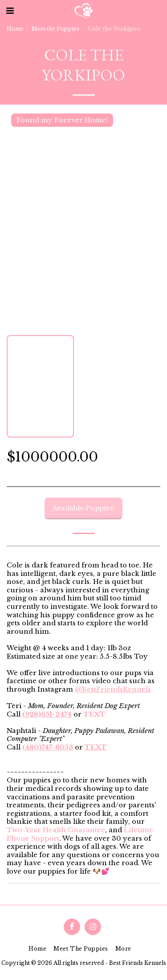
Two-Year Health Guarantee (56, 830)
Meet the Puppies (55, 29)
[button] (10, 11)
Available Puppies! (84, 508)
